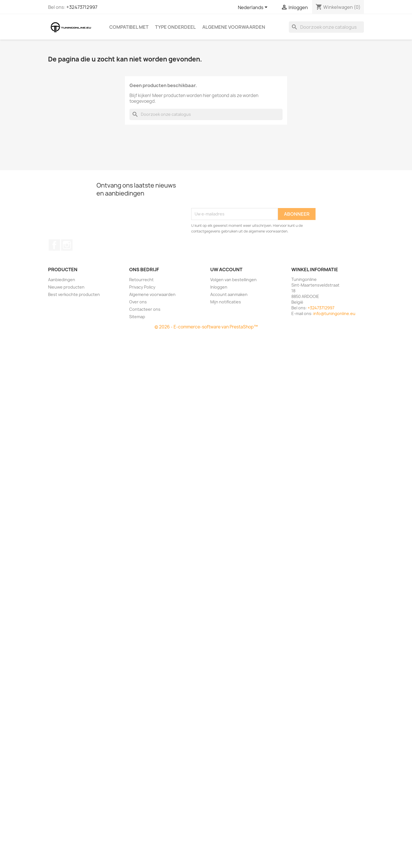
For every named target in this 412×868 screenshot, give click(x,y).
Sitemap (137, 317)
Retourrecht (141, 280)
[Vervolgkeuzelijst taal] (254, 8)
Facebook (54, 245)
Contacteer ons (145, 309)
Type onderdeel (175, 27)
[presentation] (234, 194)
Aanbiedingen (62, 280)
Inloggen (219, 287)
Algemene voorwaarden (234, 27)
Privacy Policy (142, 287)
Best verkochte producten (74, 294)
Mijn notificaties (226, 302)
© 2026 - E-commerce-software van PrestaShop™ (206, 327)
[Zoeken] (326, 27)
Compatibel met (129, 27)
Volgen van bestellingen (233, 280)
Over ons (138, 302)
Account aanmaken (229, 294)
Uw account (226, 270)
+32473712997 (82, 7)
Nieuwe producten (66, 287)
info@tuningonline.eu (334, 313)
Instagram (67, 245)
